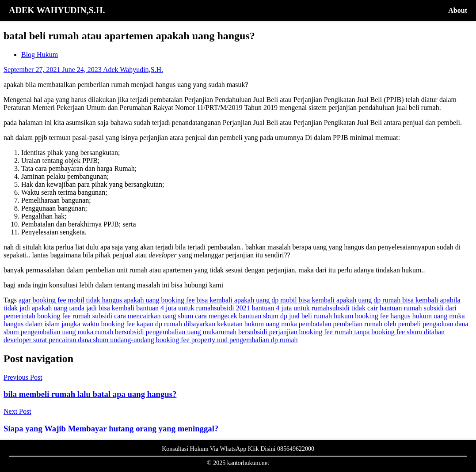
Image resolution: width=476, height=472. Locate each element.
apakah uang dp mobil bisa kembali (285, 300)
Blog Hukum (40, 55)
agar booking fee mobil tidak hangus (71, 300)
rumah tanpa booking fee (371, 332)
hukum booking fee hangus (373, 316)
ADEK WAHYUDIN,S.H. (57, 10)
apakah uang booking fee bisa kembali (179, 300)
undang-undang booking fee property (164, 340)
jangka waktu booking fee (99, 324)
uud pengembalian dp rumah (257, 340)
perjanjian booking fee (302, 332)
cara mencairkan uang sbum (154, 316)
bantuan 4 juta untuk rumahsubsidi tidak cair (316, 308)
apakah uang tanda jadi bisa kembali (84, 308)
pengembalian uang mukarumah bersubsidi (208, 332)
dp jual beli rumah (307, 316)
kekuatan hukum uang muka (258, 324)
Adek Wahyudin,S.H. (133, 70)
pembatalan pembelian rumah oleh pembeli (361, 324)
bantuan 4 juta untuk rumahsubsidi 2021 (194, 308)
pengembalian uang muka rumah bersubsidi (83, 332)
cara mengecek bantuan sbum (238, 316)
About (458, 10)
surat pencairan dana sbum (72, 340)
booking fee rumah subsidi (76, 316)
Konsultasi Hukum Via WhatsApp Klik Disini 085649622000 (238, 449)
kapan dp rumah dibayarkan (177, 324)
